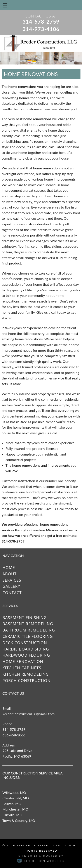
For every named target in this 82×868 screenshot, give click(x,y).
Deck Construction (25, 643)
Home (9, 567)
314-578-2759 (41, 22)
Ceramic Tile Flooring (28, 636)
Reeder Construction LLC (42, 845)
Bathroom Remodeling (29, 630)
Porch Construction (26, 680)
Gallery (11, 586)
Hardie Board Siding (26, 649)
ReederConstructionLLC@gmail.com (28, 714)
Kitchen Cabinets (22, 668)
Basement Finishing (25, 618)
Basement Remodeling (28, 624)
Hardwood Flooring (26, 655)
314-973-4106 (41, 29)
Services (12, 580)
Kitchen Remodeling (26, 674)
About (10, 574)
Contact (12, 593)
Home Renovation (23, 661)
